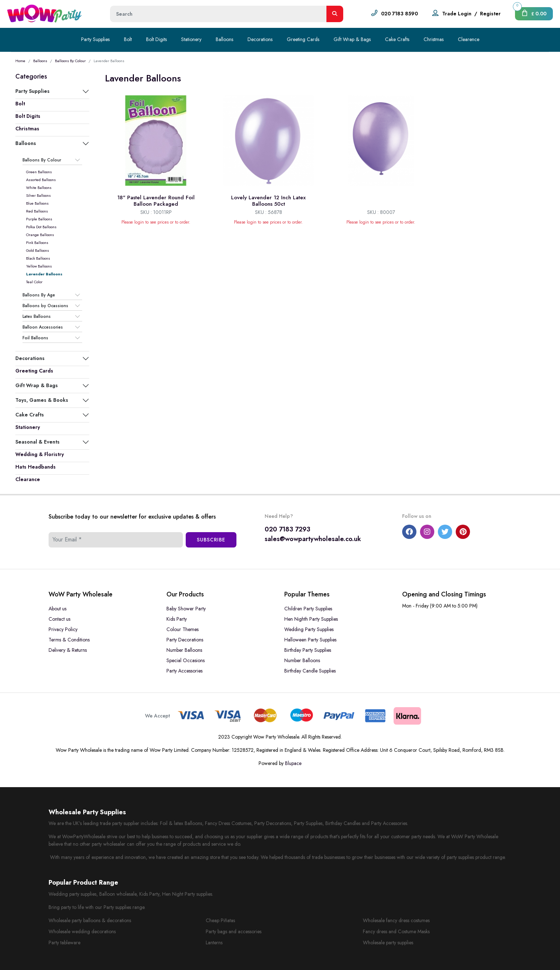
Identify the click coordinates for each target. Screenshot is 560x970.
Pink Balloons (37, 242)
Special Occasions (186, 660)
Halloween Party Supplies (310, 640)
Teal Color (34, 282)
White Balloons (39, 187)
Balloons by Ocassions (45, 306)
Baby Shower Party (186, 609)
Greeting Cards (303, 39)
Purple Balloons (39, 219)
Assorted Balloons (41, 180)
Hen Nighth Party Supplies (311, 619)
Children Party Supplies (308, 609)
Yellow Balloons (39, 266)
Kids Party (177, 619)
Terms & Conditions (69, 640)
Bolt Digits (156, 39)
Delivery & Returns (68, 650)
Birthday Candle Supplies (310, 671)
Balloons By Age (39, 295)
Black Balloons (38, 258)
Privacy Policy (63, 629)
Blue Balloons (37, 203)
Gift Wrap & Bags (352, 39)
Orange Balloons (40, 235)
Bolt (128, 39)
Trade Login (457, 14)
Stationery (191, 39)
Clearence (469, 39)
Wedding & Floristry (40, 454)
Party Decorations (185, 640)
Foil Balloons (35, 338)
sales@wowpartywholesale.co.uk (313, 539)
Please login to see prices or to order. (156, 222)
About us (57, 609)
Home (20, 61)
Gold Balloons (37, 250)
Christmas (434, 39)
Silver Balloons (38, 195)
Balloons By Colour (70, 61)
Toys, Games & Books (42, 400)
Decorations (260, 39)
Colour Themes (182, 629)
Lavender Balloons (44, 274)
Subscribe (211, 540)
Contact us (59, 619)
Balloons (224, 39)
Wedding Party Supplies (309, 629)
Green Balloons (39, 172)
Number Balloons (184, 650)
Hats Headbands (36, 467)
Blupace (293, 763)
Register (490, 14)
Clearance (28, 479)
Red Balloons (37, 211)
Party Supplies (95, 39)
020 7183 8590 (399, 14)
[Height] (218, 14)
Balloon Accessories (43, 327)
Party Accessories (184, 671)
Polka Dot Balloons (41, 227)
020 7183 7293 (287, 529)
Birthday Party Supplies (308, 650)
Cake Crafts (397, 39)
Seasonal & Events (37, 442)
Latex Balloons (37, 316)
